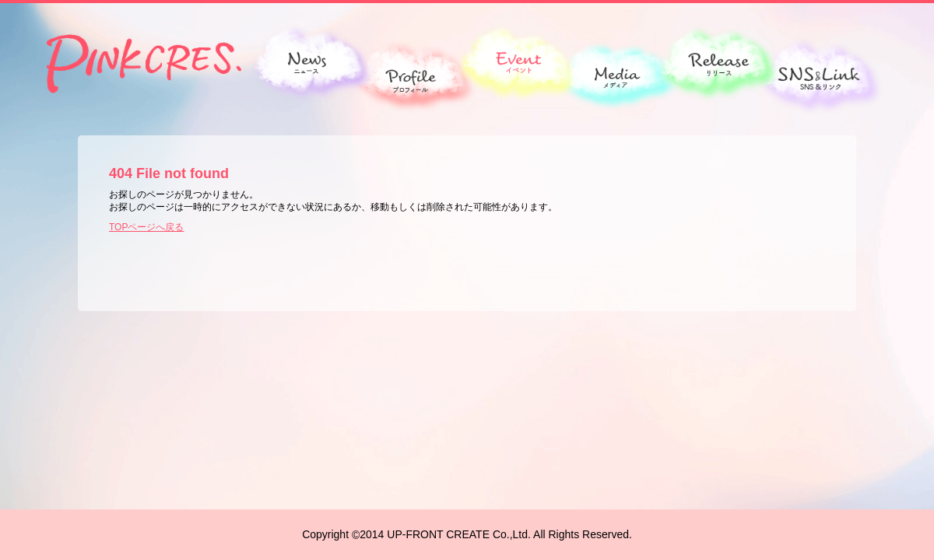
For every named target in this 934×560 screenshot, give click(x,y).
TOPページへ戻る (146, 227)
